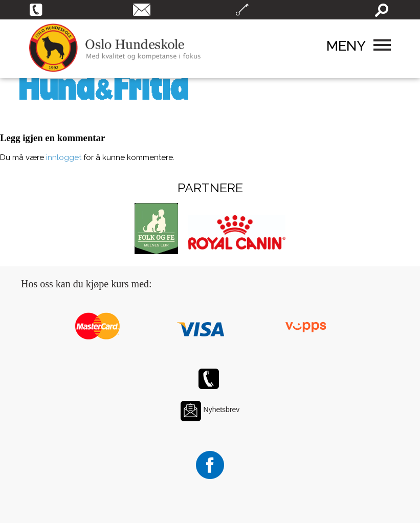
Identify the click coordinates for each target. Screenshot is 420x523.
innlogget (64, 157)
